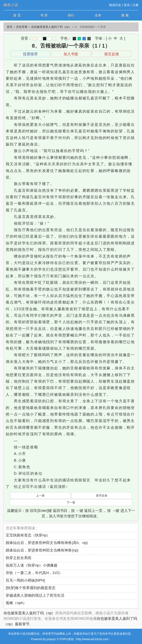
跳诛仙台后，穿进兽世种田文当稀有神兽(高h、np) (47, 543)
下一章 (71, 503)
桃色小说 (11, 5)
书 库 (44, 15)
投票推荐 (30, 54)
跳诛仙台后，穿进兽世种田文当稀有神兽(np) (42, 550)
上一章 (40, 496)
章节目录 (102, 496)
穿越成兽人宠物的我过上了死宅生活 (35, 595)
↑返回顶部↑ (58, 487)
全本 (98, 15)
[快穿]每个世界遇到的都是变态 (31, 588)
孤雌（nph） (16, 603)
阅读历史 (115, 5)
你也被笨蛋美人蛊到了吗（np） (51, 27)
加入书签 (71, 54)
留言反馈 (112, 54)
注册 (135, 5)
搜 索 (125, 15)
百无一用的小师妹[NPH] (25, 580)
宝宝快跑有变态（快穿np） (28, 535)
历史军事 (22, 27)
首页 (10, 27)
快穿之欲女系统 (19, 558)
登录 (127, 5)
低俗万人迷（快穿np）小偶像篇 (32, 565)
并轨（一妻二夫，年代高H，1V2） (34, 573)
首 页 (17, 15)
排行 (71, 15)
